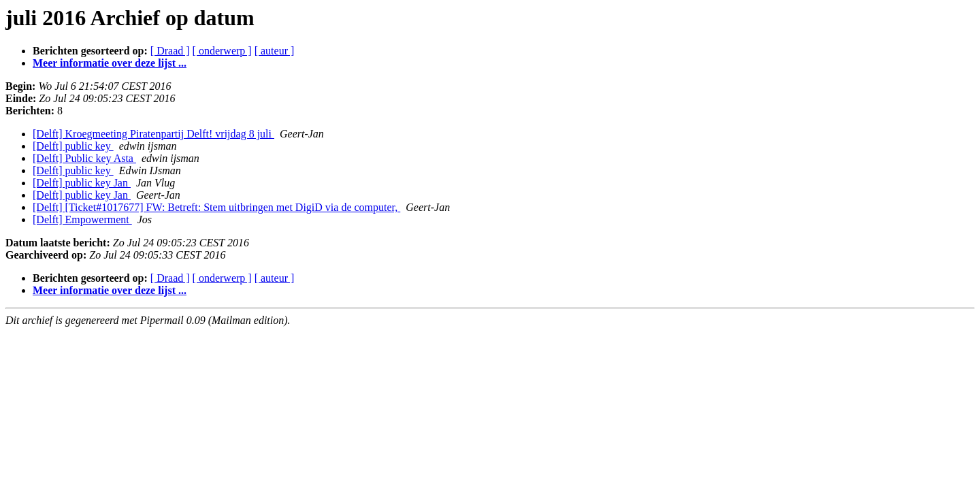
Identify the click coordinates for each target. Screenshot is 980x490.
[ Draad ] (170, 51)
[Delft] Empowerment (82, 219)
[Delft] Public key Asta (84, 158)
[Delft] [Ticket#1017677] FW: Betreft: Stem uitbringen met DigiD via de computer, (216, 207)
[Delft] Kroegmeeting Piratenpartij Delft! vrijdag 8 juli (153, 134)
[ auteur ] (275, 51)
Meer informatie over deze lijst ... (110, 63)
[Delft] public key (73, 146)
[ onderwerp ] (222, 51)
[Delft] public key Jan (82, 183)
